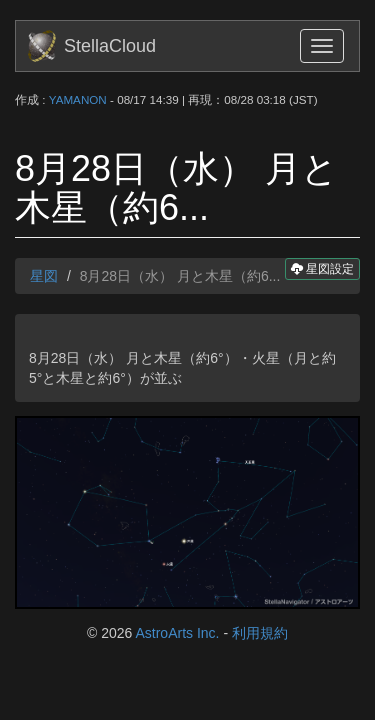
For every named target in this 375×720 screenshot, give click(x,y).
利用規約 (260, 633)
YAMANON (78, 99)
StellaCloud (110, 46)
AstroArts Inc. (177, 633)
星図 (44, 276)
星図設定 (322, 268)
